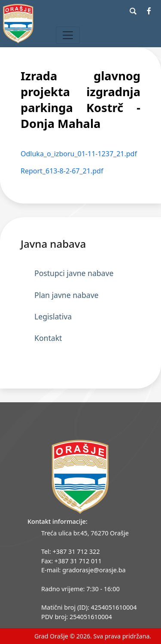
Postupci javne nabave (74, 273)
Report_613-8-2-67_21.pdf (62, 171)
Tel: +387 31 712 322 (70, 551)
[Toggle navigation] (68, 35)
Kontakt (48, 338)
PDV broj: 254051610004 (77, 617)
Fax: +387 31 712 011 (71, 561)
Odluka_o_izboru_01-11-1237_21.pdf (79, 154)
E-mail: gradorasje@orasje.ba (84, 570)
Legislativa (53, 316)
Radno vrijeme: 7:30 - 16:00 (80, 589)
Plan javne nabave (67, 295)
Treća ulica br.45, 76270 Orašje (85, 533)
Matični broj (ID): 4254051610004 (89, 607)
